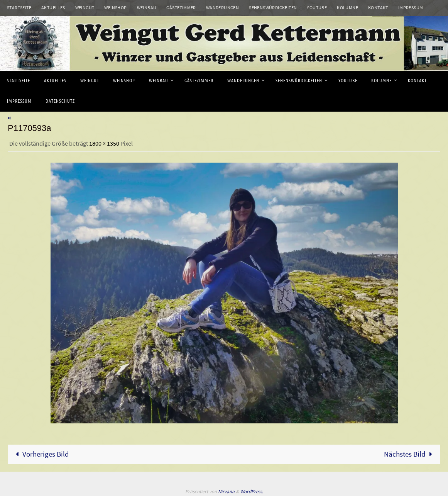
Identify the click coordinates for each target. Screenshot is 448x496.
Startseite (19, 8)
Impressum (411, 8)
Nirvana (226, 492)
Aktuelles (53, 8)
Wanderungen (222, 8)
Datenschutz (22, 18)
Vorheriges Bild (41, 454)
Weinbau (147, 8)
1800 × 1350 (104, 143)
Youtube (317, 8)
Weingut (85, 8)
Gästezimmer (181, 8)
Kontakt (378, 8)
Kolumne (347, 8)
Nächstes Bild (410, 454)
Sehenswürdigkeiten (273, 8)
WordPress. (252, 492)
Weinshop (115, 8)
